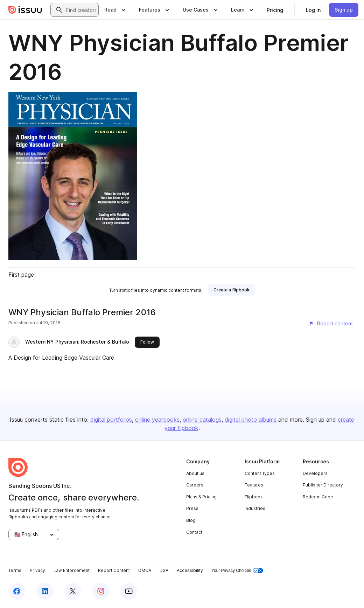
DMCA (145, 570)
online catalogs (202, 420)
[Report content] (331, 324)
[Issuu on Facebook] (17, 591)
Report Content (114, 570)
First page (21, 275)
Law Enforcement (72, 570)
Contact (194, 532)
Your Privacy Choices (237, 571)
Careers (195, 485)
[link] (275, 10)
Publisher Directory (323, 485)
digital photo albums (251, 420)
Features (254, 485)
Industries (255, 508)
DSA (164, 570)
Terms (15, 570)
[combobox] (81, 10)
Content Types (260, 473)
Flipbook (254, 497)
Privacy (37, 570)
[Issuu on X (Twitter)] (73, 591)
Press (192, 508)
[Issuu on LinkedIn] (45, 591)
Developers (315, 473)
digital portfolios (111, 420)
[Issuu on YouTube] (129, 591)
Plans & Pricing (201, 497)
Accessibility (190, 570)
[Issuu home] (25, 10)
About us (195, 473)
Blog (191, 520)
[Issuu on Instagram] (101, 591)
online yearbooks (157, 420)
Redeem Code (318, 497)
